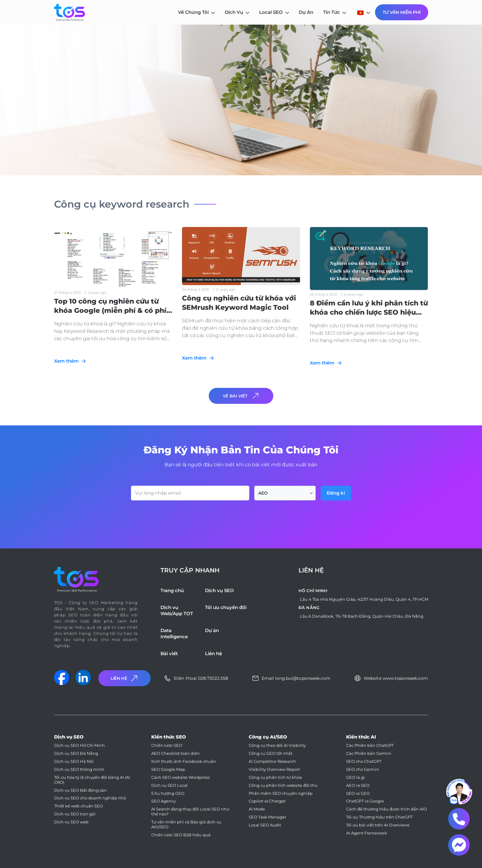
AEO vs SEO (358, 785)
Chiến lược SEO (167, 745)
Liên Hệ (125, 678)
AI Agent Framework (367, 833)
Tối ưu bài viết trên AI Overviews (378, 825)
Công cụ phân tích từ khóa (275, 777)
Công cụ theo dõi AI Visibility (277, 745)
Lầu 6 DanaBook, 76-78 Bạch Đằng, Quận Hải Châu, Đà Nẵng (362, 616)
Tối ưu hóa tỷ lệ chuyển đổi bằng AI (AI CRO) (92, 780)
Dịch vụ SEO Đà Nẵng (76, 753)
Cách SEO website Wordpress (180, 777)
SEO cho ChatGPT (364, 761)
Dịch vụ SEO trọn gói (75, 814)
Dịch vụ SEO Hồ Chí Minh (79, 745)
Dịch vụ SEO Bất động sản (80, 790)
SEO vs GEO (358, 793)
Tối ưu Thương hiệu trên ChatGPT (379, 817)
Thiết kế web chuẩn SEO (79, 806)
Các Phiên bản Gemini (369, 753)
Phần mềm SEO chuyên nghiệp (281, 793)
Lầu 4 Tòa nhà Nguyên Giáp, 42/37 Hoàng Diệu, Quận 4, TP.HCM (364, 599)
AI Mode (257, 809)
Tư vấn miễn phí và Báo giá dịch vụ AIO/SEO (186, 824)
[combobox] (285, 493)
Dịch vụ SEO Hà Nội (74, 761)
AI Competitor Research (272, 761)
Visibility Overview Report (274, 769)
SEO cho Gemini (363, 769)
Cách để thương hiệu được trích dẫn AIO (387, 809)
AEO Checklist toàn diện (176, 753)
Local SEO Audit (265, 825)
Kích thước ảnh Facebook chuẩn (184, 761)
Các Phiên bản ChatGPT (370, 745)
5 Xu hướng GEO (168, 793)
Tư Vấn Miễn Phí (402, 12)
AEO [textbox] (263, 493)
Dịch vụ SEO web (71, 822)
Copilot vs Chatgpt (267, 801)
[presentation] (178, 517)
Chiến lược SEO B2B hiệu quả (181, 835)
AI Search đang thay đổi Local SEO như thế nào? (190, 812)
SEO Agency (164, 801)
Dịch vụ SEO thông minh (79, 769)
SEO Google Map (168, 769)
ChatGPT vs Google (365, 801)
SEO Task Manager (267, 817)
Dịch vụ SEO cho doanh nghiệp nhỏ (90, 798)
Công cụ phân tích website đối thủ (283, 785)
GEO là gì (356, 777)
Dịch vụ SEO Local (170, 785)
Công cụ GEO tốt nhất (271, 753)
